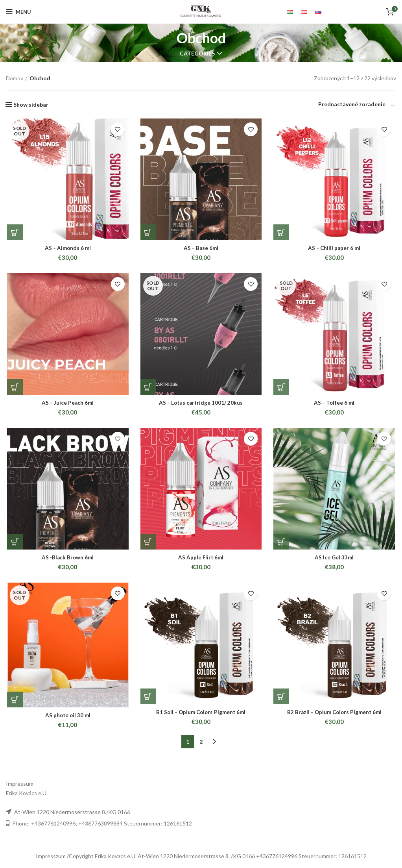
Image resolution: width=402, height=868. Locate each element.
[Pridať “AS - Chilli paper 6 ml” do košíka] (282, 233)
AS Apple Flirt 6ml (201, 560)
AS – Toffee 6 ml (335, 404)
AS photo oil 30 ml (67, 718)
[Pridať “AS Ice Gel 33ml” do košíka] (282, 544)
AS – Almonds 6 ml (67, 249)
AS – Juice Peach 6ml (67, 404)
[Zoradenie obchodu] (357, 105)
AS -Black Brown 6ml (67, 560)
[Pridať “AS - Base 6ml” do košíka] (148, 233)
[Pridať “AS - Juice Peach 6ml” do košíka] (14, 389)
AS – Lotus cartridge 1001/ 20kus (201, 404)
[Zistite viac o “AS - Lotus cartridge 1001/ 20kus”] (148, 389)
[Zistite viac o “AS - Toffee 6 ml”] (282, 389)
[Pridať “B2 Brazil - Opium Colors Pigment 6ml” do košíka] (282, 699)
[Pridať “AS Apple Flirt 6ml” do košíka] (148, 544)
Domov (15, 78)
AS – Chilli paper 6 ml (335, 249)
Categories (197, 54)
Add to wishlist (117, 129)
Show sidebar (31, 105)
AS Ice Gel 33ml (335, 560)
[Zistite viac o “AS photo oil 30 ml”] (14, 702)
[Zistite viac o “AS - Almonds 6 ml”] (14, 233)
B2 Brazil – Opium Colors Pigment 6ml (335, 715)
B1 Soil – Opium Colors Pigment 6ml (201, 715)
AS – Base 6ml (201, 249)
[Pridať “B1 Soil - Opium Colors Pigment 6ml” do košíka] (148, 699)
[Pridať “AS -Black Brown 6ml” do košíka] (14, 544)
